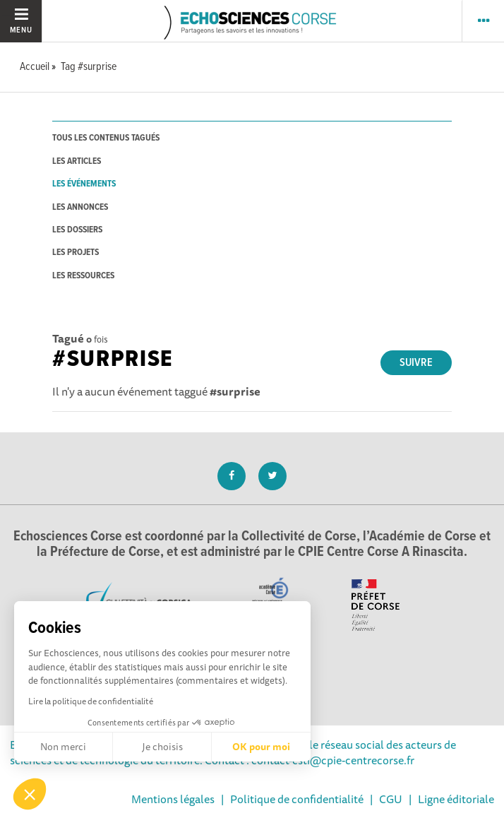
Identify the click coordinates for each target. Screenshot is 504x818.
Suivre (416, 363)
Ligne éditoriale (456, 799)
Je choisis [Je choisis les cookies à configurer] (162, 747)
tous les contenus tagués (106, 138)
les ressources (83, 276)
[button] (30, 794)
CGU (391, 799)
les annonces (80, 207)
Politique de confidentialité (297, 799)
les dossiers (77, 230)
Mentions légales (173, 799)
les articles (77, 161)
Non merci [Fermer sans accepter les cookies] (63, 747)
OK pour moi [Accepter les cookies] (261, 747)
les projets (76, 253)
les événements (84, 184)
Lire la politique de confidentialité (91, 701)
